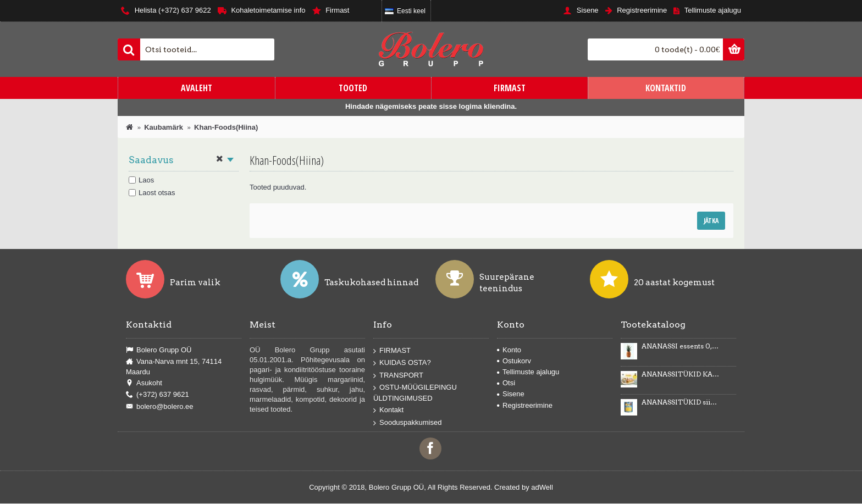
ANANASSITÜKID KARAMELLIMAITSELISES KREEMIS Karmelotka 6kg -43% (681, 374)
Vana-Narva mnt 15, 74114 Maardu (174, 367)
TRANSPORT (398, 376)
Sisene (511, 394)
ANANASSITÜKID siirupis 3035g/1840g (681, 402)
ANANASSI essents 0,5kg (681, 346)
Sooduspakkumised (407, 422)
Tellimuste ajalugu (528, 372)
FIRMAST (392, 350)
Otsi (506, 383)
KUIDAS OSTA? (402, 363)
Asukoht (144, 383)
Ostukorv (514, 361)
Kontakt (388, 410)
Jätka (711, 221)
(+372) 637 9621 (158, 395)
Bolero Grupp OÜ (159, 350)
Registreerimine (525, 405)
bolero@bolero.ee (160, 407)
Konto (509, 350)
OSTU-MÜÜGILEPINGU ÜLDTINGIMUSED (415, 393)
